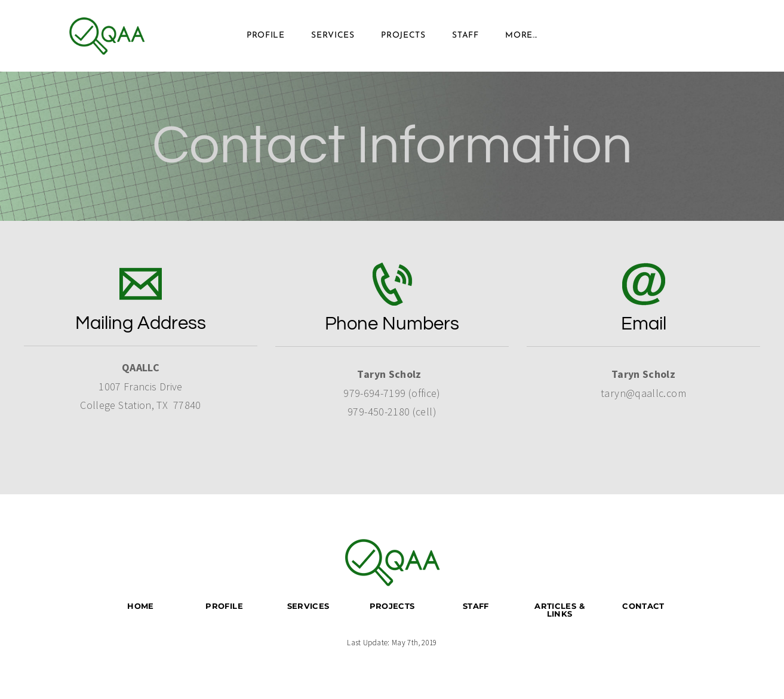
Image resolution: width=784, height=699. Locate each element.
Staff (465, 36)
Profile (266, 36)
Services (333, 36)
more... (521, 36)
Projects (403, 36)
